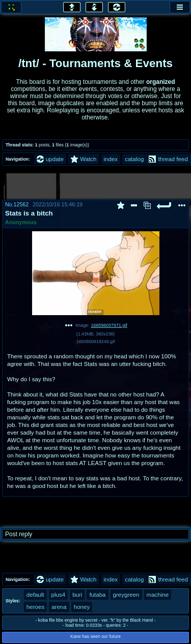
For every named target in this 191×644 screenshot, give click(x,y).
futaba (97, 595)
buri (77, 595)
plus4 (59, 595)
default (35, 595)
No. (9, 204)
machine (158, 595)
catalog (134, 159)
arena (59, 607)
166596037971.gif (109, 325)
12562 (21, 204)
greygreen (126, 595)
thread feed (168, 159)
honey (82, 607)
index (111, 159)
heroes (35, 607)
